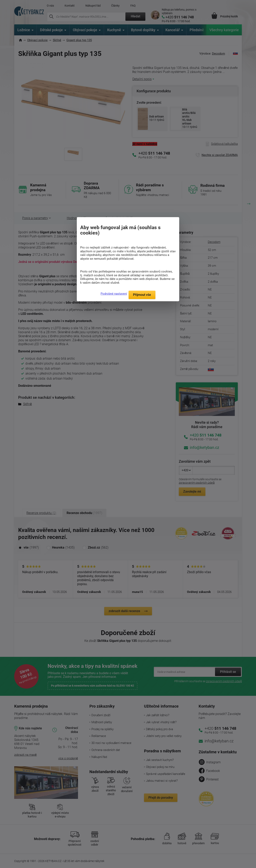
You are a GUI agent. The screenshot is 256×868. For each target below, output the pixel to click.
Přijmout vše (142, 295)
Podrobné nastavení (114, 294)
